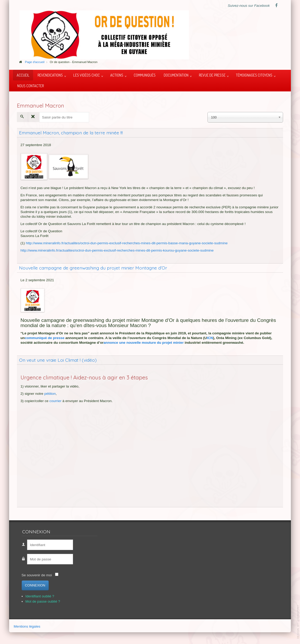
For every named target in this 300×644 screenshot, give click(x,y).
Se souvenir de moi (37, 575)
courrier (56, 401)
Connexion (35, 585)
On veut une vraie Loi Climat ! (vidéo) (58, 360)
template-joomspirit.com (298, 622)
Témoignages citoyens (254, 75)
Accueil (23, 75)
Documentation (176, 75)
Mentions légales (27, 626)
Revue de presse (212, 75)
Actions (117, 75)
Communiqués (145, 75)
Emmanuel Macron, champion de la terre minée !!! (71, 133)
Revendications (50, 75)
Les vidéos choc (87, 75)
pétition (50, 394)
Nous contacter (30, 86)
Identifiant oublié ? (40, 596)
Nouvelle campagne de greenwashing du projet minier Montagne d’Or (93, 268)
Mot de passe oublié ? (43, 601)
